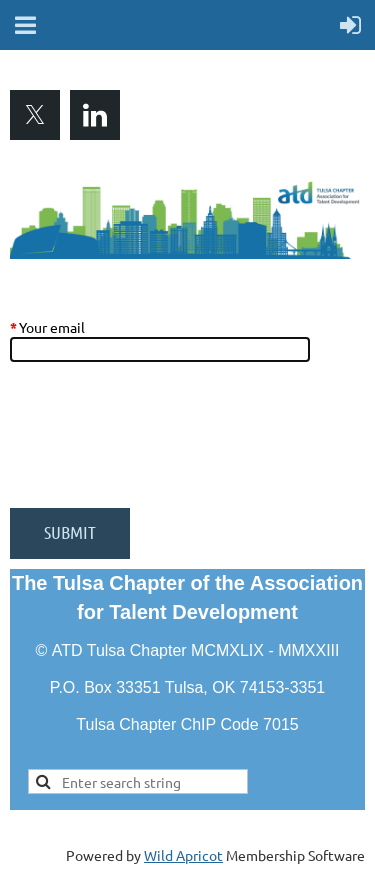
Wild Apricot (183, 855)
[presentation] (162, 445)
